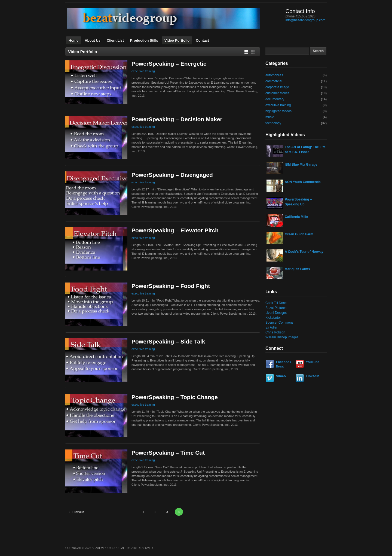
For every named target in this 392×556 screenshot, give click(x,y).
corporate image (277, 87)
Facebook (280, 364)
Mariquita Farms (297, 269)
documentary (275, 99)
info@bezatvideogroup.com (305, 20)
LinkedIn (313, 376)
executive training (143, 71)
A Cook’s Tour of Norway (304, 252)
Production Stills (144, 40)
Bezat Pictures (276, 308)
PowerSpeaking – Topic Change (175, 397)
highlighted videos (278, 111)
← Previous (76, 512)
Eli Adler (271, 327)
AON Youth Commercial (303, 182)
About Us (93, 40)
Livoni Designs (276, 313)
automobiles (274, 75)
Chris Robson (275, 332)
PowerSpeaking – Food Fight (171, 286)
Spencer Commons (279, 323)
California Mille (296, 217)
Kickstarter (273, 318)
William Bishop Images (282, 337)
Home (73, 40)
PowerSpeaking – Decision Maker (177, 119)
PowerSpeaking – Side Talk (168, 341)
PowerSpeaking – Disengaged (172, 175)
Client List (115, 40)
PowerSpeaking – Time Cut (168, 453)
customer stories (277, 93)
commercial (274, 81)
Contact (202, 40)
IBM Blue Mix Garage (301, 165)
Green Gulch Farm (299, 234)
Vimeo (281, 376)
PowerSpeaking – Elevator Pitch (175, 230)
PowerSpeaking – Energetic (169, 64)
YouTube (313, 362)
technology (273, 123)
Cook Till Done (276, 303)
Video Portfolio (177, 40)
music (270, 117)
